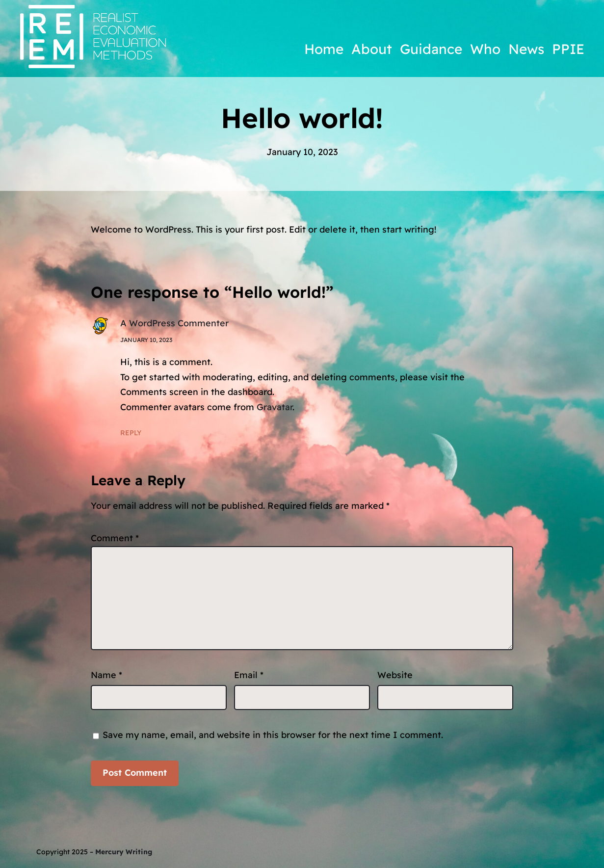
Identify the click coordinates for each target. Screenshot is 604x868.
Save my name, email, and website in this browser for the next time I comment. (273, 735)
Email (249, 675)
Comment (115, 538)
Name (106, 675)
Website (395, 675)
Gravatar (275, 407)
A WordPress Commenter (174, 323)
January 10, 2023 (146, 340)
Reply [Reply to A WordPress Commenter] (131, 433)
